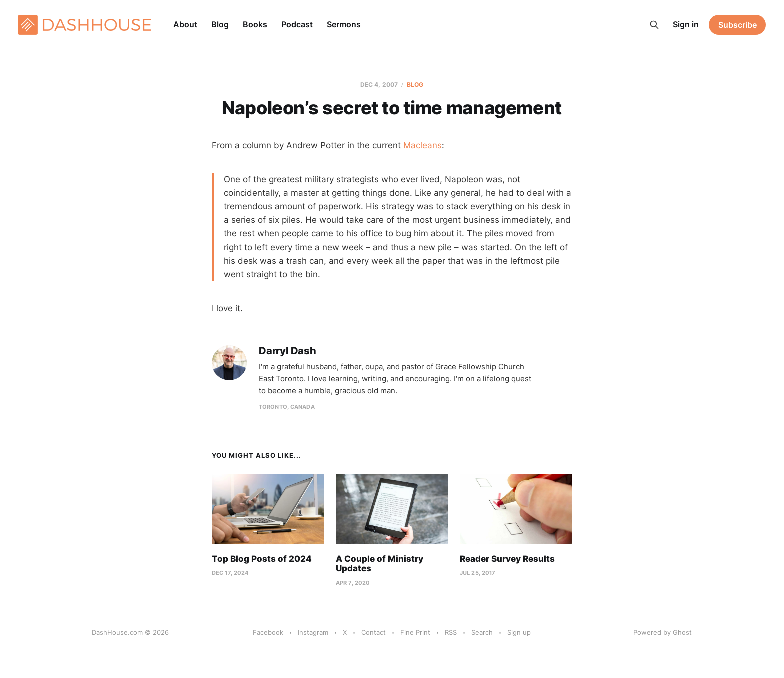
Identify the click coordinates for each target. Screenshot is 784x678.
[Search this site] (654, 25)
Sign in (686, 24)
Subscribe (738, 25)
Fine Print (415, 632)
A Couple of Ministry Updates (380, 564)
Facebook (268, 632)
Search (482, 632)
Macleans (423, 145)
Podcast (297, 24)
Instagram (313, 632)
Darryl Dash (288, 351)
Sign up (519, 632)
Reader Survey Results (507, 559)
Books (255, 24)
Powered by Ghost (663, 632)
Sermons (344, 24)
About (185, 24)
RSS (451, 632)
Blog (220, 24)
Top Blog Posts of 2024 (262, 559)
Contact (374, 632)
